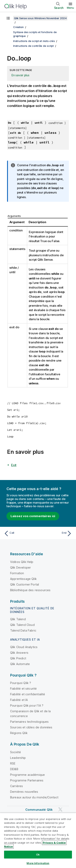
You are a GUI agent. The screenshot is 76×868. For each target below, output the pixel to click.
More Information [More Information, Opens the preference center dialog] (38, 863)
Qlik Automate (20, 664)
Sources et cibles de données (31, 727)
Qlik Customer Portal (25, 584)
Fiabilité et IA (19, 700)
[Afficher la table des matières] (8, 18)
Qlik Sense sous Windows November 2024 (40, 18)
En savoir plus (20, 75)
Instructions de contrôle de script (33, 46)
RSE (13, 763)
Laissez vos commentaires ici (33, 516)
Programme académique (27, 775)
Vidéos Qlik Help (22, 562)
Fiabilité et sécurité (23, 689)
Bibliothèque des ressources (30, 590)
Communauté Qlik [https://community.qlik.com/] (39, 810)
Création (18, 27)
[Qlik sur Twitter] (60, 809)
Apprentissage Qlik (23, 579)
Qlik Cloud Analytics (24, 647)
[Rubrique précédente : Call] (20, 533)
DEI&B (14, 769)
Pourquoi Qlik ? (21, 683)
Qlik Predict (18, 658)
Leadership (18, 758)
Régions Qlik (19, 733)
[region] (38, 840)
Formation (17, 573)
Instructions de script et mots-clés (34, 41)
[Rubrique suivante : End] (56, 533)
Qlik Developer (20, 567)
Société (16, 752)
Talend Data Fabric (23, 630)
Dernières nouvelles (24, 792)
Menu (70, 8)
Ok (38, 854)
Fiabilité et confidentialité (28, 694)
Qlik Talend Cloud (22, 625)
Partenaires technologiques (29, 722)
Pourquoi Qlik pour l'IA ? (27, 705)
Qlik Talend (18, 619)
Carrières (17, 786)
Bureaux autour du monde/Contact (34, 797)
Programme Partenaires (27, 780)
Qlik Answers (19, 653)
